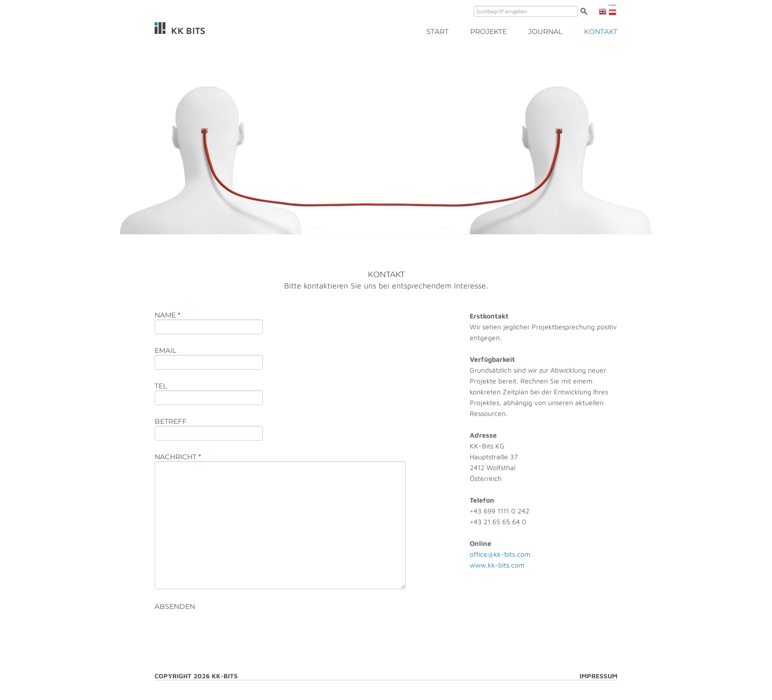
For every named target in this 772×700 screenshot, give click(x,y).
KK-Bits (180, 28)
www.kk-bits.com (497, 565)
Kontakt (601, 32)
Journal (545, 32)
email (165, 350)
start (437, 32)
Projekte (488, 32)
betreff (171, 421)
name (167, 315)
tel (161, 386)
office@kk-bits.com (500, 554)
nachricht (178, 457)
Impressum (598, 676)
